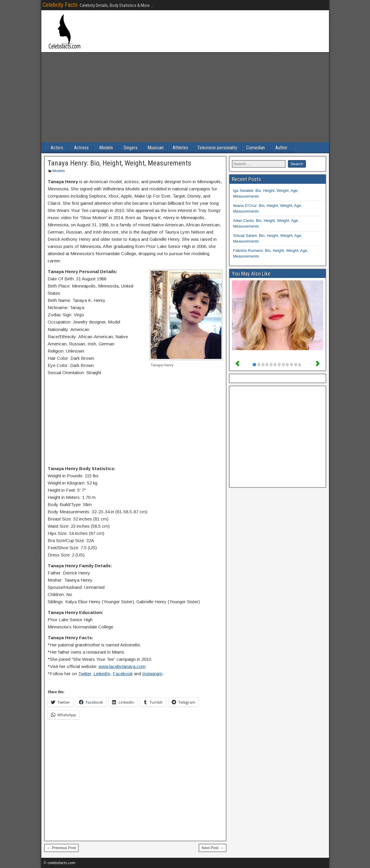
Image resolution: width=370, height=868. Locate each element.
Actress (81, 148)
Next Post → (213, 848)
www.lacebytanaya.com (122, 666)
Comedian (256, 148)
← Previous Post (62, 848)
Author (281, 148)
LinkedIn (102, 674)
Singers (130, 148)
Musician (155, 148)
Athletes (180, 148)
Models (106, 148)
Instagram (152, 674)
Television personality (217, 148)
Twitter (85, 674)
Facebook (123, 674)
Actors (57, 148)
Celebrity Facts (60, 5)
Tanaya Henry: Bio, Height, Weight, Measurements (119, 163)
